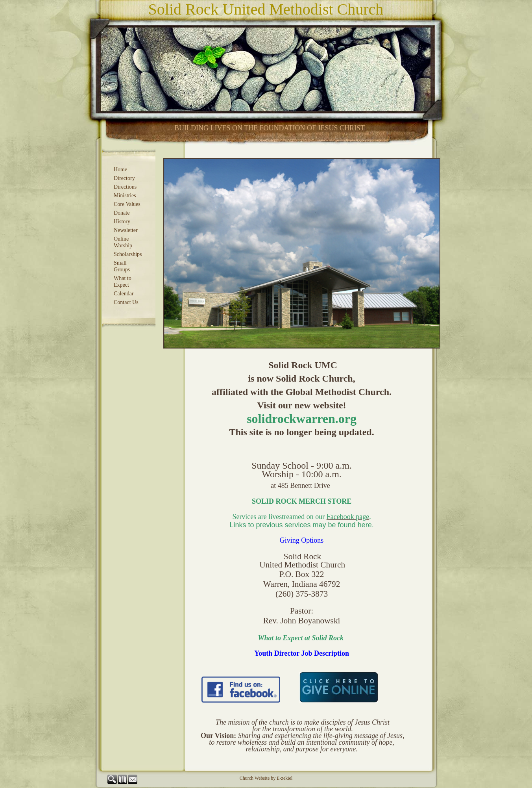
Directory (124, 178)
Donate (122, 213)
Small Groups (122, 266)
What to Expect (123, 282)
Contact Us (126, 302)
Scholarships (128, 254)
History (122, 222)
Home (120, 170)
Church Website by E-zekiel (266, 778)
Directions (125, 187)
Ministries (125, 196)
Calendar (124, 294)
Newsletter (126, 230)
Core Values (127, 204)
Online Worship (123, 242)
